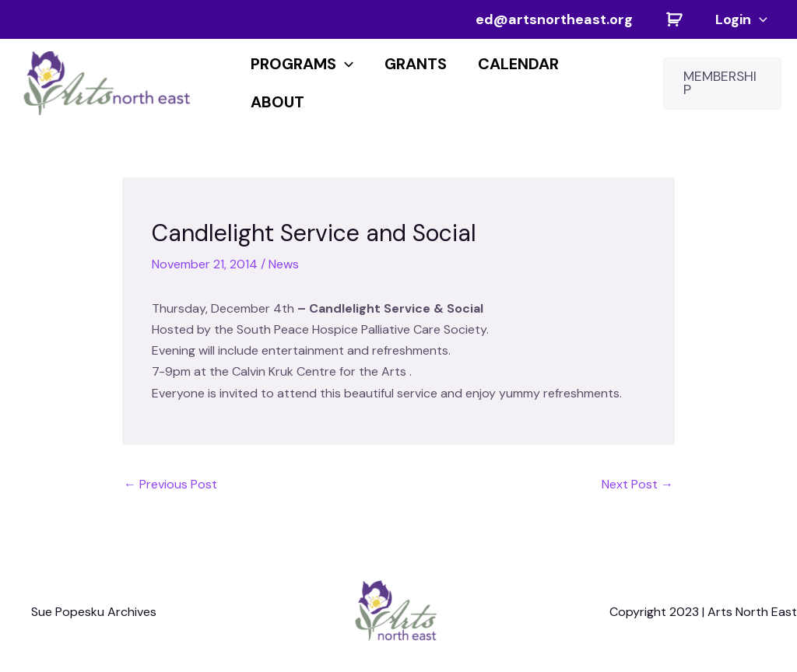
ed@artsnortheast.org (554, 19)
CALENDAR (518, 64)
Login (741, 19)
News (284, 264)
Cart (674, 19)
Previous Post (170, 484)
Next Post (637, 484)
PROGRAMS (302, 64)
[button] (722, 84)
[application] (759, 19)
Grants (416, 64)
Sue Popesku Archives (94, 612)
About (277, 102)
